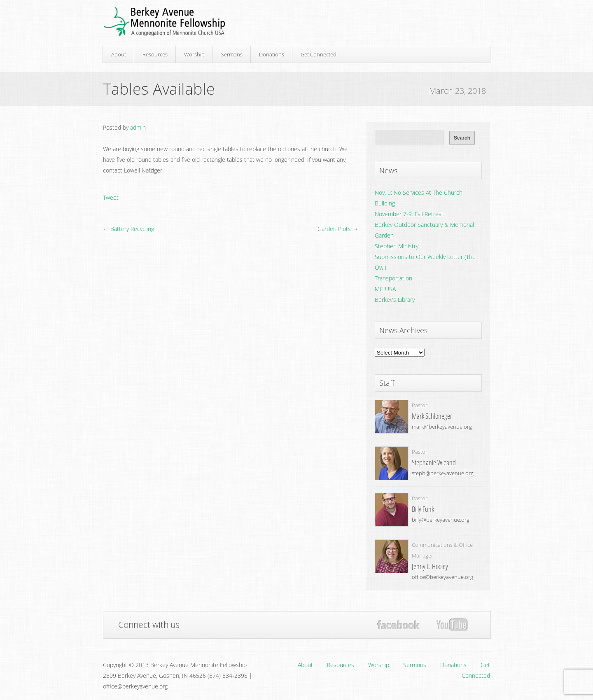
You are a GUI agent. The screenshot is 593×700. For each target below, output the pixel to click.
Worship (194, 54)
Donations (272, 54)
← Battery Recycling (128, 229)
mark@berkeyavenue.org (442, 427)
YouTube (452, 625)
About (119, 54)
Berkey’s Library (395, 300)
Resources (155, 54)
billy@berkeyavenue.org (441, 520)
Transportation (393, 278)
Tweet (111, 197)
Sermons (232, 54)
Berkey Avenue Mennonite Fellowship (164, 22)
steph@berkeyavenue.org (443, 473)
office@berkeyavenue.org (442, 577)
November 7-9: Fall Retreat (409, 214)
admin (138, 127)
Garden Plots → (338, 229)
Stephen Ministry (397, 246)
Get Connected (319, 54)
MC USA (385, 289)
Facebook (398, 625)
